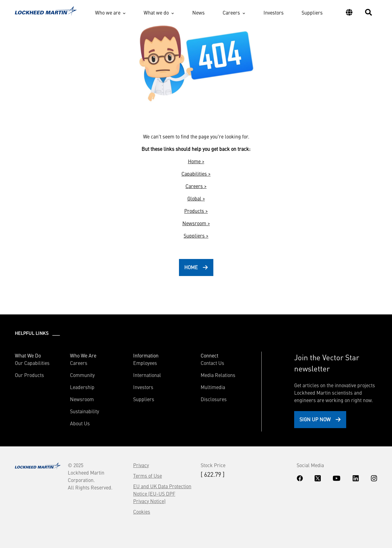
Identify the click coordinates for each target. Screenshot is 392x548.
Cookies (142, 511)
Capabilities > (196, 173)
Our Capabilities (32, 363)
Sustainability (85, 411)
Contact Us (212, 363)
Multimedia (213, 387)
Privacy (141, 465)
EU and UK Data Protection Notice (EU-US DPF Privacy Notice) (162, 493)
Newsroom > (196, 223)
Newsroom (82, 399)
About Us (80, 423)
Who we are (108, 12)
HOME (191, 267)
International (147, 375)
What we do (156, 12)
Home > (196, 161)
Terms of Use (148, 476)
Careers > (196, 186)
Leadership (82, 387)
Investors (274, 12)
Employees (145, 363)
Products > (196, 211)
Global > (196, 198)
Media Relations (218, 375)
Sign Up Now (315, 419)
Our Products (29, 375)
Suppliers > (196, 235)
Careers (231, 12)
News (198, 12)
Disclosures (214, 399)
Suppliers (312, 12)
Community (82, 375)
